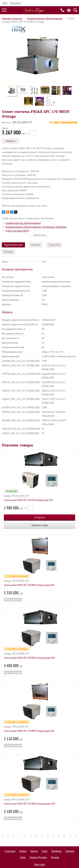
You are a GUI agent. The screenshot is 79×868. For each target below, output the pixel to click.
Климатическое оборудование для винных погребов (36, 227)
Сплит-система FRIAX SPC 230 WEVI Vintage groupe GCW (29, 585)
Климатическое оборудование (45, 19)
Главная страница (12, 19)
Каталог (23, 851)
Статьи (23, 857)
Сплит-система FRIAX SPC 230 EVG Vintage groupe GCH (28, 500)
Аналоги (11, 141)
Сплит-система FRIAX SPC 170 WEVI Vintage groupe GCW (29, 731)
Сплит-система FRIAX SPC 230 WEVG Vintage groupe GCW (29, 658)
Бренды (34, 851)
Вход (5, 3)
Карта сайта (40, 864)
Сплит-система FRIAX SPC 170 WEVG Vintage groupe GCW (29, 804)
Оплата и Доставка (38, 857)
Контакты (55, 857)
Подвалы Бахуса (34, 11)
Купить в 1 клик (40, 525)
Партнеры (70, 851)
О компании (10, 851)
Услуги (45, 851)
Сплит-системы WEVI (17, 231)
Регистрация (15, 3)
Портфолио (56, 851)
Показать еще (39, 235)
